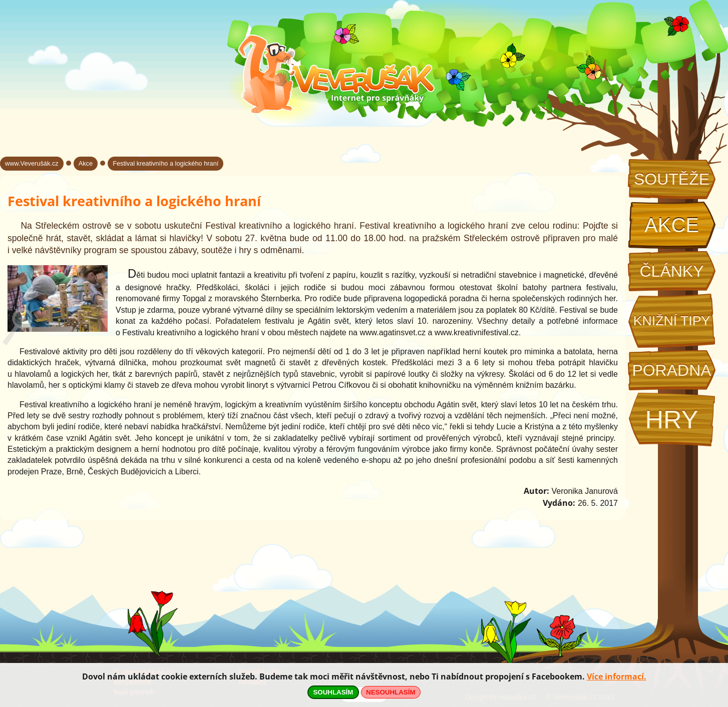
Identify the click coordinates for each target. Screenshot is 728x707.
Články (671, 271)
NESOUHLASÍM (391, 692)
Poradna (671, 370)
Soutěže (672, 179)
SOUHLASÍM (333, 692)
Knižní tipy (672, 321)
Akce (672, 225)
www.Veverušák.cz (32, 163)
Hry (671, 420)
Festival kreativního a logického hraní (165, 163)
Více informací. (617, 676)
